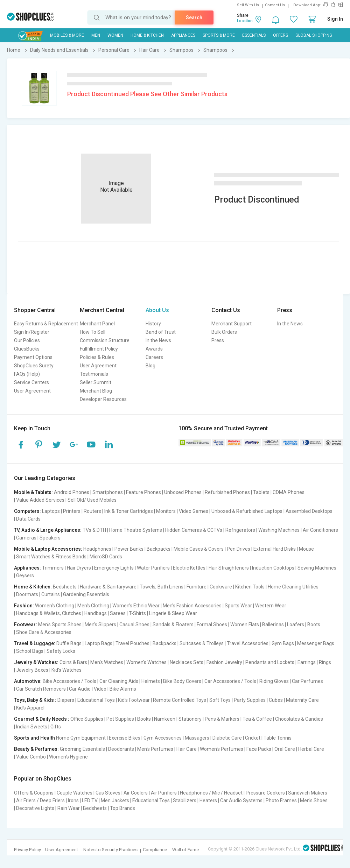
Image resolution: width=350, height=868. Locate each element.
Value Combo (31, 757)
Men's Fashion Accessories (192, 606)
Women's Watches (146, 662)
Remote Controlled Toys (180, 700)
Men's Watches (107, 662)
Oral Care (285, 749)
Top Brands (122, 808)
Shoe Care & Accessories (44, 632)
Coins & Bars (73, 662)
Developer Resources (103, 399)
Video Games (194, 511)
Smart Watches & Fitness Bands (51, 557)
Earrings (307, 662)
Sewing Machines (317, 568)
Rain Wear (69, 808)
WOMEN (115, 35)
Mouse (306, 549)
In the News (158, 340)
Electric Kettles (189, 568)
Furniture (197, 587)
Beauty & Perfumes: (36, 749)
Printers (72, 511)
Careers (154, 357)
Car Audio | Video (88, 689)
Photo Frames (281, 800)
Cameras (26, 538)
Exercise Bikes (125, 738)
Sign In (335, 19)
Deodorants (121, 749)
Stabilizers (185, 800)
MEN (96, 35)
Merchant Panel (97, 324)
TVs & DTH (94, 530)
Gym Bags (283, 643)
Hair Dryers (79, 568)
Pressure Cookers (265, 793)
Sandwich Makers (308, 793)
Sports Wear (238, 606)
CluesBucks (27, 349)
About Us (157, 310)
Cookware (221, 587)
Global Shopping (314, 35)
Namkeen (165, 719)
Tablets (261, 492)
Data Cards (28, 519)
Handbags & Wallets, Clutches (49, 613)
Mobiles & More (67, 35)
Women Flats (245, 624)
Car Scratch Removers (41, 689)
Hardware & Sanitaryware (108, 587)
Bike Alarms (123, 689)
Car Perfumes (307, 681)
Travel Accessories (248, 643)
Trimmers (53, 568)
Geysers (25, 576)
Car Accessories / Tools (230, 681)
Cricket (253, 738)
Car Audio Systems (241, 800)
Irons (73, 800)
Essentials (254, 35)
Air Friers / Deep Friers (40, 800)
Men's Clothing (93, 606)
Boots (314, 624)
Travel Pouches (132, 643)
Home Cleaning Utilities (293, 587)
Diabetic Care (227, 738)
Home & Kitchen (147, 35)
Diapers (66, 700)
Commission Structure (105, 340)
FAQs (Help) (27, 374)
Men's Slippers (100, 624)
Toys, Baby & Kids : (35, 700)
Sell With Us (248, 5)
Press (218, 340)
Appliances (183, 35)
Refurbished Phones (227, 492)
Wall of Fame (185, 850)
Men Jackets (115, 800)
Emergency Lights (114, 568)
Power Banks (129, 549)
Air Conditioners (320, 530)
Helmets (151, 681)
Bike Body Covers (182, 681)
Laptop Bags (99, 643)
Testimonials (94, 374)
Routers (92, 511)
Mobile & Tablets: (33, 492)
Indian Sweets (32, 727)
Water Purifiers (153, 568)
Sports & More (219, 35)
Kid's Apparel (30, 708)
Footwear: (26, 624)
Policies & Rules (97, 357)
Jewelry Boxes (32, 670)
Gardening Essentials (86, 594)
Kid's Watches (66, 670)
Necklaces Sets (187, 662)
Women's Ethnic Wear (136, 606)
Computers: (27, 511)
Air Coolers (136, 793)
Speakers (50, 538)
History (153, 324)
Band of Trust (161, 332)
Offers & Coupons (34, 793)
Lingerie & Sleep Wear (173, 613)
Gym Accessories (163, 738)
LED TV (90, 800)
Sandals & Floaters (173, 624)
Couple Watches (75, 793)
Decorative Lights (35, 808)
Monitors (166, 511)
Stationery (190, 719)
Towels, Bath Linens (162, 587)
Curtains (51, 594)
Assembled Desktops (309, 511)
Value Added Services (40, 500)
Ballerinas (273, 624)
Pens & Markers (222, 719)
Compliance (155, 850)
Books (144, 719)
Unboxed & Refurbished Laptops (247, 511)
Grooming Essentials (82, 749)
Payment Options (33, 357)
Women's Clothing (55, 606)
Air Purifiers (164, 793)
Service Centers (31, 382)
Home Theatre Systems (136, 530)
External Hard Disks (275, 549)
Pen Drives (239, 549)
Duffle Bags (69, 643)
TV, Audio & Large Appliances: (48, 530)
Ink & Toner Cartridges (129, 511)
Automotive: (28, 681)
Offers (281, 35)
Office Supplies (87, 719)
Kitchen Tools (250, 587)
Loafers (296, 624)
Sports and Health (34, 738)
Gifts (56, 727)
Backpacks (159, 549)
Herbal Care (311, 749)
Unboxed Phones (183, 492)
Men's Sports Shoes (60, 624)
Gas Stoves (108, 793)
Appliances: (27, 568)
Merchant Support (232, 324)
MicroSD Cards (106, 557)
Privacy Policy (27, 850)
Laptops (51, 511)
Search (194, 17)
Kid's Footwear (134, 700)
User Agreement (32, 391)
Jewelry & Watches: (36, 662)
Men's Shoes (314, 800)
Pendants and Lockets (270, 662)
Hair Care (187, 749)
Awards (154, 349)
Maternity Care (302, 700)
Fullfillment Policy (99, 349)
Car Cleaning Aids (119, 681)
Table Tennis (278, 738)
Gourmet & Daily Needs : (42, 719)
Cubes (276, 700)
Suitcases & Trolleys (202, 643)
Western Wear (271, 606)
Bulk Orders (224, 332)
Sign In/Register (32, 332)
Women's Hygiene (68, 757)
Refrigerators (240, 530)
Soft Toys (220, 700)
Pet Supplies (120, 719)
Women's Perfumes (222, 749)
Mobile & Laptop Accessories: (48, 549)
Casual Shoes (134, 624)
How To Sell (93, 332)
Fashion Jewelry (224, 662)
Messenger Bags (316, 643)
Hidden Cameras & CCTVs (194, 530)
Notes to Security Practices (110, 850)
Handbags (96, 613)
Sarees (118, 613)
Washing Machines (279, 530)
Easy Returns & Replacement (46, 324)
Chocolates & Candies (299, 719)
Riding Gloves (274, 681)
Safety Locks (61, 651)
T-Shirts (137, 613)
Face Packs (259, 749)
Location (245, 21)
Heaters (208, 800)
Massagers (197, 738)
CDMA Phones (289, 492)
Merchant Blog (96, 391)
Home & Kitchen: (33, 587)
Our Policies (27, 340)
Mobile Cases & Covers (199, 549)
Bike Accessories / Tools (69, 681)
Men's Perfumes (155, 749)
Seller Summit (96, 382)
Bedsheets (65, 587)
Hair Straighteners (229, 568)
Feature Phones (143, 492)
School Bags (30, 651)
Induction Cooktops (273, 568)
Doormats (27, 594)
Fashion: (24, 606)
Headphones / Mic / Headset (211, 793)
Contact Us (275, 5)
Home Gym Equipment (81, 738)
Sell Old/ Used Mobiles (92, 500)
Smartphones (108, 492)
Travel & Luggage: (35, 643)
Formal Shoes (212, 624)
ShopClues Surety (34, 366)
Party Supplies (250, 700)
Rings (325, 662)
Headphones (97, 549)
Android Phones (72, 492)
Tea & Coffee (257, 719)
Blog (150, 366)
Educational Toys (96, 700)
